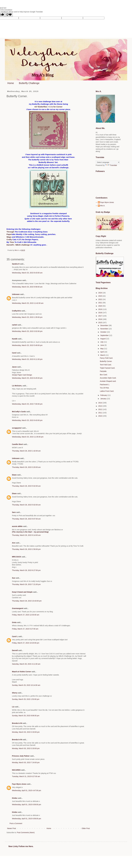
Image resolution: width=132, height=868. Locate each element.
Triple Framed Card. (107, 368)
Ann (14, 543)
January (104, 399)
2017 (100, 316)
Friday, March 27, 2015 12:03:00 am (26, 615)
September (105, 335)
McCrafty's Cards (19, 412)
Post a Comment (16, 823)
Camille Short (17, 444)
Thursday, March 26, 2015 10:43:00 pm (27, 601)
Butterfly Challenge (29, 83)
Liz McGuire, (17, 386)
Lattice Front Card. (107, 391)
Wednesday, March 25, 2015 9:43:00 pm (27, 420)
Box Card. (104, 375)
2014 (100, 403)
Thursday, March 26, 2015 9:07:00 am (26, 519)
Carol (14, 353)
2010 (100, 416)
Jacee (14, 367)
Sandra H (16, 264)
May (102, 349)
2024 (100, 293)
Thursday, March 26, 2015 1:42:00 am (26, 451)
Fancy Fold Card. (106, 358)
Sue (14, 578)
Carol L (15, 636)
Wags (9, 237)
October (104, 332)
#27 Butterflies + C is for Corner (48, 107)
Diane (14, 475)
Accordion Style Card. (108, 378)
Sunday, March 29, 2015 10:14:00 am (26, 685)
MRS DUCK (17, 557)
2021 (100, 303)
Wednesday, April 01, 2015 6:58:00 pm (27, 805)
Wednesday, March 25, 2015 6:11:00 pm (27, 359)
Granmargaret (18, 608)
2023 (100, 296)
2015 (100, 323)
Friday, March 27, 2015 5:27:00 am (25, 629)
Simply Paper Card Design (22, 375)
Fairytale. (103, 371)
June (102, 345)
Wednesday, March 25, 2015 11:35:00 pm (28, 437)
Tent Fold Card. (106, 365)
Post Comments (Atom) (26, 832)
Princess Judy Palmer (21, 756)
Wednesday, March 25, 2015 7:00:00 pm (27, 404)
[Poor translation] (9, 15)
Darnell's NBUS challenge (18, 245)
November (104, 329)
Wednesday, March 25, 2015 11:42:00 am (28, 303)
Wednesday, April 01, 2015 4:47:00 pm (27, 790)
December (104, 325)
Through (10, 232)
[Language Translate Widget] (108, 162)
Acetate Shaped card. (108, 381)
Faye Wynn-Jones (19, 784)
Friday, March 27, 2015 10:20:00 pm (26, 643)
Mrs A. (103, 206)
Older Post (86, 828)
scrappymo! (17, 428)
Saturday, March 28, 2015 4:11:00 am (26, 664)
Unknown (16, 294)
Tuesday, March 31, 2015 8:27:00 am (26, 776)
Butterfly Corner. (106, 361)
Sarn (14, 512)
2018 (100, 313)
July (102, 342)
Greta (14, 622)
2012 (100, 409)
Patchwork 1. (105, 385)
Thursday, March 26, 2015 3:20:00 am (26, 467)
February (104, 395)
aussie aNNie (17, 526)
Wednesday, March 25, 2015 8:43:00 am (27, 273)
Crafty (9, 239)
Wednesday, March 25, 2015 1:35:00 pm (27, 317)
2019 (100, 309)
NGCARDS (16, 770)
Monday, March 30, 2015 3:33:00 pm (26, 732)
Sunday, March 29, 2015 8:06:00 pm (26, 716)
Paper (9, 234)
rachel (14, 325)
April (102, 352)
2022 (100, 299)
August (103, 339)
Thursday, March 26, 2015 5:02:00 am (26, 486)
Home (11, 83)
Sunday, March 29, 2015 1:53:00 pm (26, 699)
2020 (100, 306)
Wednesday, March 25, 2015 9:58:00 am (27, 287)
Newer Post (12, 828)
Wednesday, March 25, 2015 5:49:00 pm (27, 345)
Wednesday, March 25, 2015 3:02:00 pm (27, 331)
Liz (13, 707)
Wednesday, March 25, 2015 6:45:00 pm (27, 378)
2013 (100, 406)
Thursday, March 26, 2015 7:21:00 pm (26, 584)
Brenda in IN (17, 723)
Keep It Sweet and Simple (22, 592)
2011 (100, 413)
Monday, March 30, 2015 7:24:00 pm (26, 762)
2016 (100, 319)
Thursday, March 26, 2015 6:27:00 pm (26, 570)
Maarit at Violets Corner (21, 672)
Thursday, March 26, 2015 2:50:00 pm (26, 549)
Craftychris (16, 311)
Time (12, 242)
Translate (111, 165)
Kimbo (15, 798)
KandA (15, 339)
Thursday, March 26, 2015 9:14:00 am (26, 535)
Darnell (15, 650)
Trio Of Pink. (105, 388)
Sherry (15, 693)
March (103, 355)
